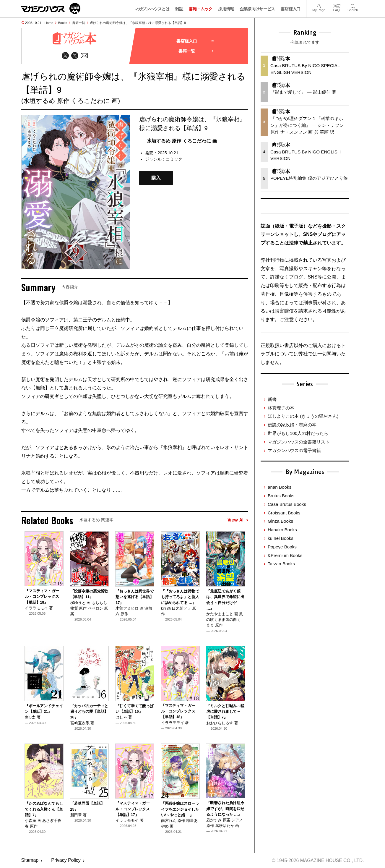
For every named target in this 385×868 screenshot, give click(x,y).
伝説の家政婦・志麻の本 (292, 425)
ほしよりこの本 (303, 416)
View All (238, 521)
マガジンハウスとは (152, 9)
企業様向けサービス (257, 9)
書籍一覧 (79, 23)
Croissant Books (284, 513)
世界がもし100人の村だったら (298, 433)
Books (63, 23)
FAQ (337, 5)
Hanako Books (282, 530)
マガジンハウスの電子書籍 (294, 450)
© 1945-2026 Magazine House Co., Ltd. (317, 861)
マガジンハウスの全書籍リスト (299, 442)
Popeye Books (282, 547)
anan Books (280, 487)
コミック (174, 160)
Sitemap (30, 861)
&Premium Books (285, 555)
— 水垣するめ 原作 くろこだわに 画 (179, 141)
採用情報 (226, 9)
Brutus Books (281, 496)
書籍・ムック (201, 9)
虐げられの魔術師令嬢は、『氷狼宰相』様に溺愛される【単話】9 (138, 23)
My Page (319, 5)
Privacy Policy (66, 861)
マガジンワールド (51, 8)
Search (353, 5)
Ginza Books (280, 521)
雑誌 (179, 9)
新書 (272, 399)
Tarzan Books (281, 564)
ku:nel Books (281, 538)
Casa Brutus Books (287, 504)
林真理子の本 (281, 408)
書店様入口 (291, 9)
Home (49, 23)
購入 (156, 179)
